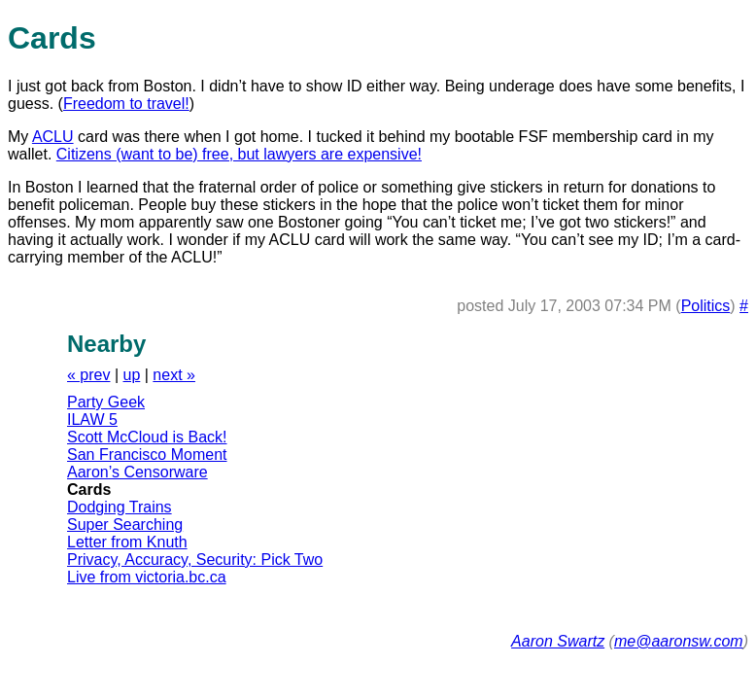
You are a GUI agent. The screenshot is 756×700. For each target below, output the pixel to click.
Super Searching (125, 525)
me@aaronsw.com (679, 641)
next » (174, 375)
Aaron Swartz (558, 641)
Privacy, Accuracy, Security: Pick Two (195, 560)
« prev (88, 375)
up (132, 375)
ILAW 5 (92, 420)
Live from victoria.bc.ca (147, 577)
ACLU (53, 137)
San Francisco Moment (147, 455)
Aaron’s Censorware (137, 472)
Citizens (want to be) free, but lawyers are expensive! (239, 154)
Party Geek (106, 402)
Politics (706, 306)
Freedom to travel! (126, 104)
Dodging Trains (120, 507)
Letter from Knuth (127, 542)
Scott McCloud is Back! (147, 437)
